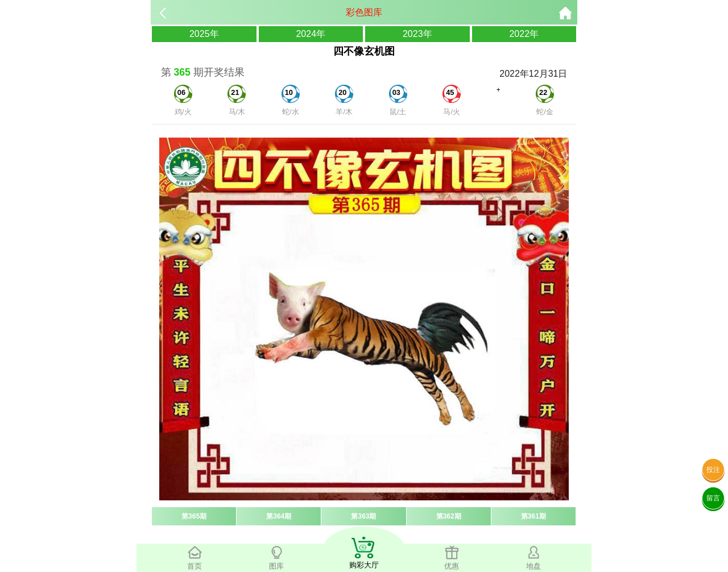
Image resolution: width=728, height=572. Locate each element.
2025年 (204, 34)
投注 (713, 470)
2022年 (524, 34)
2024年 (311, 34)
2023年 (417, 34)
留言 (713, 498)
